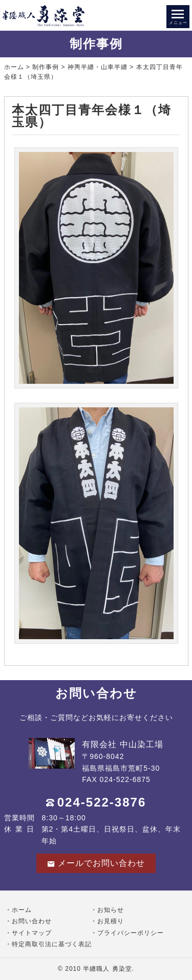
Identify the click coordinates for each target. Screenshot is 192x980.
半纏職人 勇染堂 (107, 969)
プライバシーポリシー (131, 933)
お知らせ (111, 910)
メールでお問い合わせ (96, 863)
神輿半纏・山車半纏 (98, 67)
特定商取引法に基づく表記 (52, 944)
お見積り (111, 921)
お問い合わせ (32, 921)
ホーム (14, 67)
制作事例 (46, 67)
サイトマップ (32, 933)
